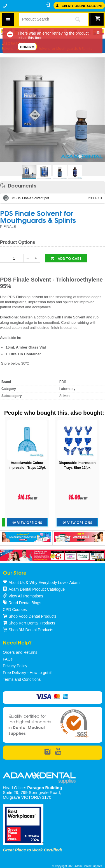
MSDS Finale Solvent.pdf (57, 198)
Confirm (27, 47)
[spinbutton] (13, 258)
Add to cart (69, 258)
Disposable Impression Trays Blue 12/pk (77, 465)
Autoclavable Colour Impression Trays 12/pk (27, 465)
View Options (30, 522)
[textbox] (43, 19)
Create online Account (82, 5)
